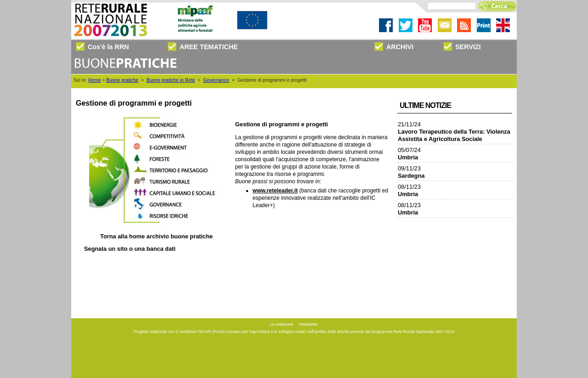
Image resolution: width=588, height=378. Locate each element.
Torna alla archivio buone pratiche (156, 236)
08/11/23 (409, 190)
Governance (216, 80)
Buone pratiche (122, 80)
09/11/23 (411, 172)
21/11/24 (454, 132)
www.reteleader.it (275, 191)
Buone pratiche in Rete (171, 80)
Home (95, 80)
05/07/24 (409, 154)
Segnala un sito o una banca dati (130, 249)
